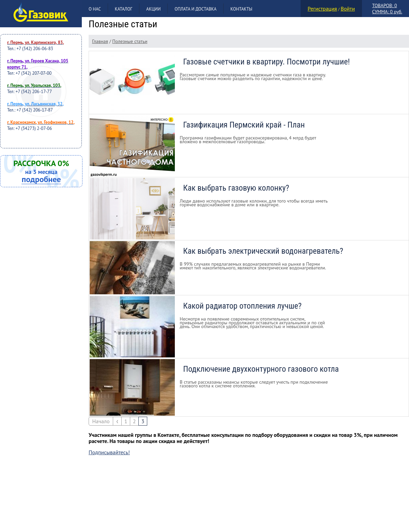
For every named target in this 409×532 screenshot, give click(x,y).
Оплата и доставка (195, 9)
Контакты (241, 9)
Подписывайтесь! (109, 452)
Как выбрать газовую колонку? (236, 188)
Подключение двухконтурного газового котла (261, 369)
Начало (101, 421)
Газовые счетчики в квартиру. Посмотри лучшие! (266, 62)
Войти (348, 9)
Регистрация (322, 9)
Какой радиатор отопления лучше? (242, 306)
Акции (153, 9)
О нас (95, 9)
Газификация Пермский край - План (244, 125)
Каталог (124, 9)
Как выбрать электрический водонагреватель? (263, 251)
